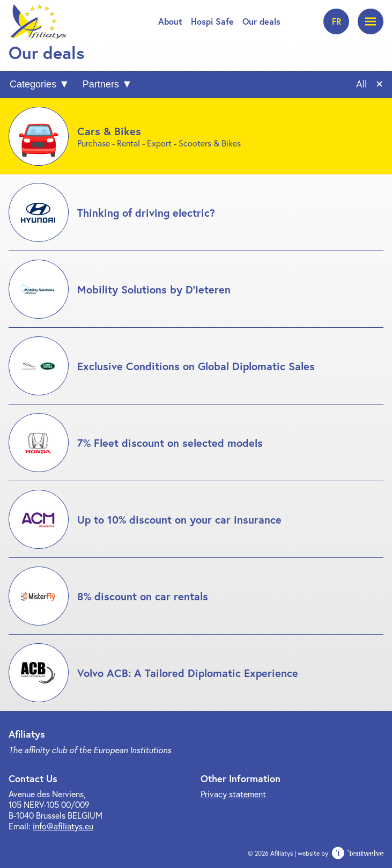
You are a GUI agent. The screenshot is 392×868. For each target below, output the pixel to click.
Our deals (261, 21)
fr (336, 21)
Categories (33, 84)
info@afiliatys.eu (63, 826)
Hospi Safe (212, 21)
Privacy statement (233, 794)
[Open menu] (371, 21)
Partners (101, 84)
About (170, 21)
